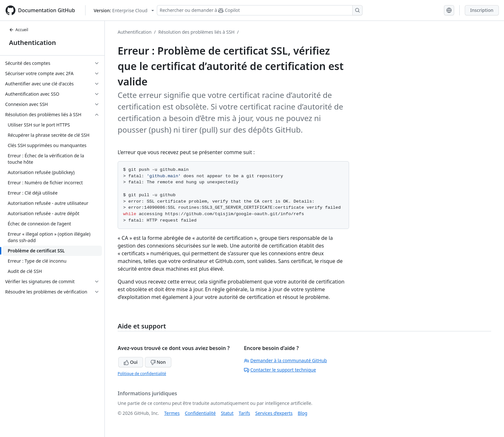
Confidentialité (200, 413)
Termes (172, 413)
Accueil (19, 30)
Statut (227, 413)
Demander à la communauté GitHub (286, 360)
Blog (302, 413)
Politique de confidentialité (142, 374)
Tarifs (244, 413)
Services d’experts (274, 413)
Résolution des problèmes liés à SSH (197, 32)
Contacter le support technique (280, 370)
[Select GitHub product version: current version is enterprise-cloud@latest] (124, 10)
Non (158, 362)
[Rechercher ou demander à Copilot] (260, 10)
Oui (131, 362)
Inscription (482, 10)
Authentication (32, 43)
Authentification (135, 32)
